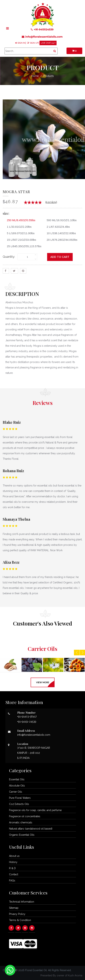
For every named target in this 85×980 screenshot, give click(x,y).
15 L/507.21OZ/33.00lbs (20, 240)
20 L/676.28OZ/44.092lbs (61, 240)
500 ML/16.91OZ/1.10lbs (60, 220)
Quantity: (9, 257)
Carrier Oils (16, 792)
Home (35, 76)
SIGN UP (34, 43)
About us (14, 856)
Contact (14, 874)
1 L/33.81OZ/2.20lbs (18, 227)
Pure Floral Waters (20, 798)
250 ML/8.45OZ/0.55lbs (20, 220)
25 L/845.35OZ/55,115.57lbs (23, 246)
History (13, 862)
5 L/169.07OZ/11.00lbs (19, 233)
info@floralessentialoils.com (42, 37)
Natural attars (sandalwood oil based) (31, 829)
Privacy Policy (17, 914)
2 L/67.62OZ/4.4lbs (57, 227)
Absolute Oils (17, 786)
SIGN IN (21, 43)
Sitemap (14, 908)
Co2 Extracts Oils (19, 804)
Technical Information (22, 902)
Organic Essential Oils (22, 835)
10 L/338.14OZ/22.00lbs (60, 233)
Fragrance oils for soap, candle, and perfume (35, 810)
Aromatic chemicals (21, 822)
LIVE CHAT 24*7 (48, 43)
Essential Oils (17, 779)
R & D (12, 868)
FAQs (12, 881)
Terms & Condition (20, 920)
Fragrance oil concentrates (25, 816)
